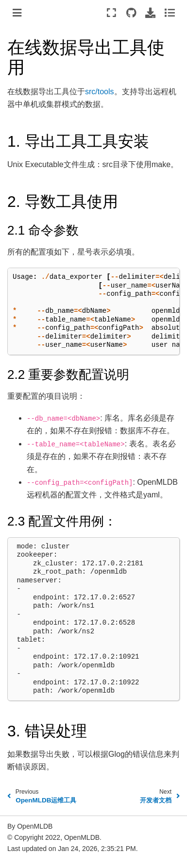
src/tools (100, 92)
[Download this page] (150, 13)
